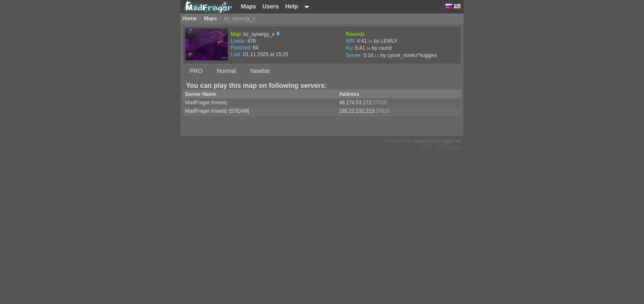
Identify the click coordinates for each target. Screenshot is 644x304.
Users (271, 6)
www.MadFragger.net (438, 141)
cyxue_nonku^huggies (412, 55)
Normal (226, 71)
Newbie (260, 71)
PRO (196, 71)
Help (292, 6)
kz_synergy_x (262, 34)
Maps (248, 6)
